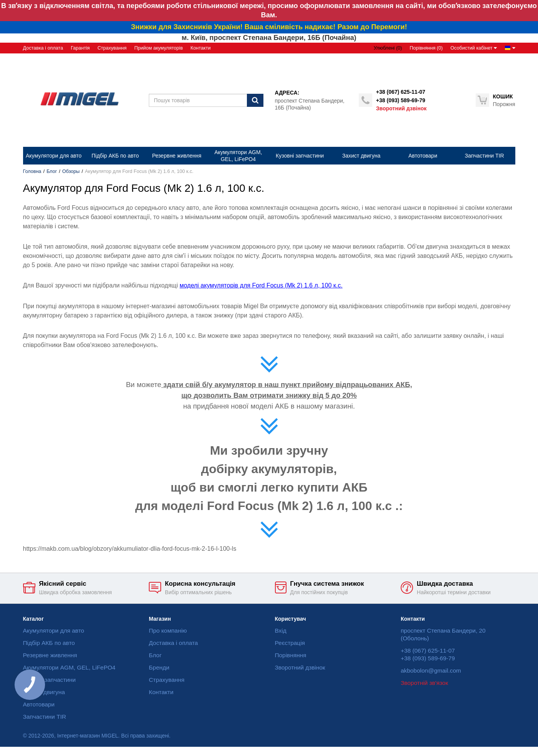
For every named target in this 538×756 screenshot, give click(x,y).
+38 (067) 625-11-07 (401, 92)
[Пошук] (255, 100)
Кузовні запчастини (49, 680)
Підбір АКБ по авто (49, 643)
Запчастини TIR (45, 717)
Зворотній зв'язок (424, 683)
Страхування (112, 48)
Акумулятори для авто (54, 631)
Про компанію (168, 631)
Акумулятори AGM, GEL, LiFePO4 (69, 667)
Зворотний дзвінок (401, 108)
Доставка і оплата (43, 48)
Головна (32, 171)
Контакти (200, 48)
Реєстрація (290, 643)
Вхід (281, 631)
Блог (52, 171)
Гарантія (80, 48)
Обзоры (71, 171)
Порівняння (291, 655)
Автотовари (39, 704)
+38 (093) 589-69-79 (401, 100)
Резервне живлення (50, 655)
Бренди (159, 667)
